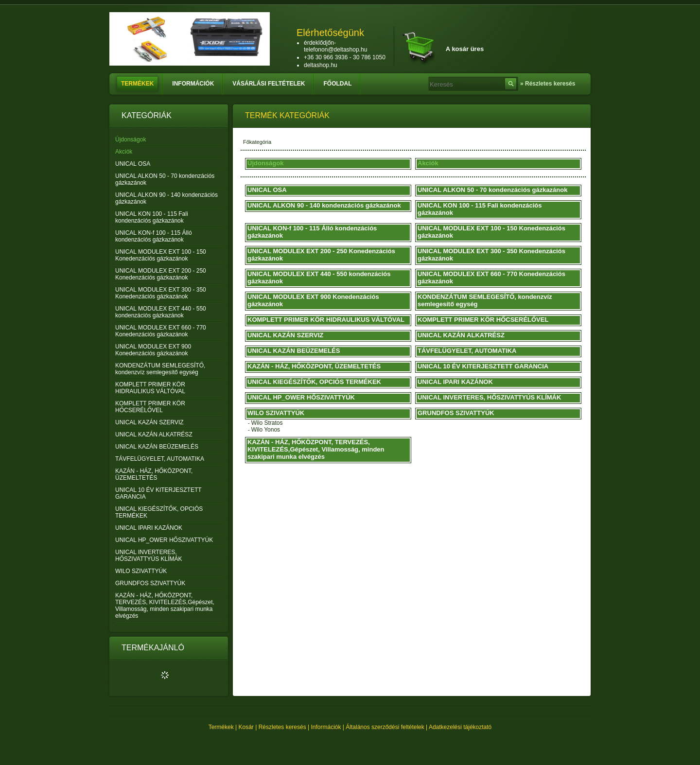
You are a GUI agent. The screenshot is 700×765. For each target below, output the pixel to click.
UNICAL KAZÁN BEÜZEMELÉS (157, 447)
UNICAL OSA (133, 164)
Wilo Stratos (267, 423)
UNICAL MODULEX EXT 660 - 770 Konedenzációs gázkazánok (161, 331)
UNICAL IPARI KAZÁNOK (149, 528)
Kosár (246, 727)
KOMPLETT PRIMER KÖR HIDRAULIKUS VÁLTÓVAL (150, 388)
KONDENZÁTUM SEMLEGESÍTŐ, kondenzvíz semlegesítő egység (160, 369)
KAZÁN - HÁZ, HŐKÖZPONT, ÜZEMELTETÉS (154, 474)
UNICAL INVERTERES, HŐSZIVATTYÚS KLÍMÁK (149, 556)
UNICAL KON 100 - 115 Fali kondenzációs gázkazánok (152, 217)
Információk (326, 727)
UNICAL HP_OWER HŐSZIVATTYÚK (164, 540)
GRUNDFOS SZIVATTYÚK (150, 583)
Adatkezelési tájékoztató (460, 727)
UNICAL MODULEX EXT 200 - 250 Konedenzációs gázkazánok (161, 274)
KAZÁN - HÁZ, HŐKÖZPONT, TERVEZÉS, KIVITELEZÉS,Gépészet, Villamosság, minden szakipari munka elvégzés (165, 606)
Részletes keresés (282, 727)
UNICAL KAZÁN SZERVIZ (149, 422)
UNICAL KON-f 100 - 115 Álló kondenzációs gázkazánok (154, 236)
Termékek (221, 727)
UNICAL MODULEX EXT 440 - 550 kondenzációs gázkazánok (161, 312)
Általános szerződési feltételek (385, 727)
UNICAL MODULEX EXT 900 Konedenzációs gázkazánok (153, 350)
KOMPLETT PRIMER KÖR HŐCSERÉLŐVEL (150, 407)
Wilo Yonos (266, 430)
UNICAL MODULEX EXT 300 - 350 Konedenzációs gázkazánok (161, 293)
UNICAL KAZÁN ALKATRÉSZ (154, 435)
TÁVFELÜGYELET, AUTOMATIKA (160, 459)
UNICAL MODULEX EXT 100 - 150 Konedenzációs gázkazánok (161, 255)
